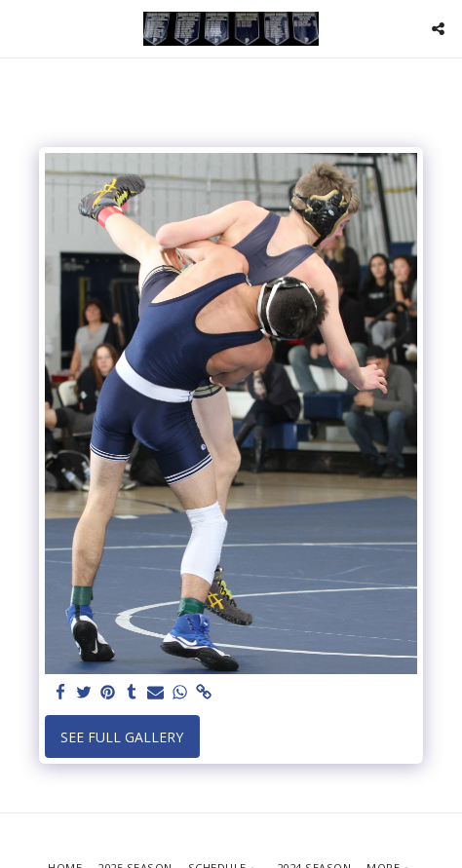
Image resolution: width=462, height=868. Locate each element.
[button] (21, 28)
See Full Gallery (122, 737)
